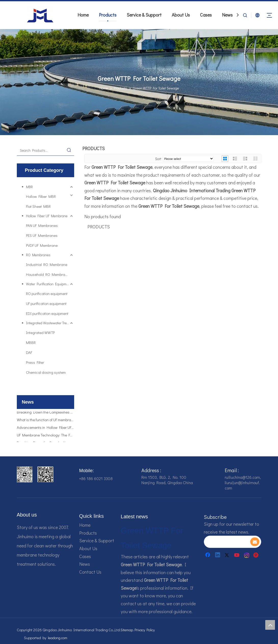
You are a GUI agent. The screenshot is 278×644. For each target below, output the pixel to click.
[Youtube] (237, 555)
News (227, 15)
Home (83, 15)
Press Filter (35, 362)
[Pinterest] (257, 555)
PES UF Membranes (42, 235)
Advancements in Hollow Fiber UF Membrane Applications (45, 429)
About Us (181, 15)
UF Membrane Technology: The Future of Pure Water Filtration (45, 436)
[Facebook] (208, 555)
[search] (227, 542)
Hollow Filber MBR (41, 196)
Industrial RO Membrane (47, 264)
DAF (29, 352)
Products (108, 15)
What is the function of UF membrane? (45, 421)
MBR (29, 187)
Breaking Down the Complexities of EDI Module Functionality (45, 414)
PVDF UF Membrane (42, 245)
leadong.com (58, 638)
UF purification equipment (46, 303)
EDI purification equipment (47, 313)
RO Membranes (38, 255)
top (270, 625)
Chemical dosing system (46, 372)
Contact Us (90, 572)
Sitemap (127, 630)
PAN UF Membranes (42, 225)
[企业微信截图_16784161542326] (25, 474)
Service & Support (144, 15)
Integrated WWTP (40, 332)
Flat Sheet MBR (38, 206)
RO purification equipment (47, 293)
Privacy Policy (145, 630)
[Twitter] (228, 555)
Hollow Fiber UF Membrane (47, 216)
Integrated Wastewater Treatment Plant (50, 323)
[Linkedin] (218, 555)
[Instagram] (247, 555)
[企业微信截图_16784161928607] (45, 474)
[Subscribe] (255, 542)
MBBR (31, 342)
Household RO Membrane (48, 274)
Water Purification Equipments (50, 284)
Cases (206, 15)
